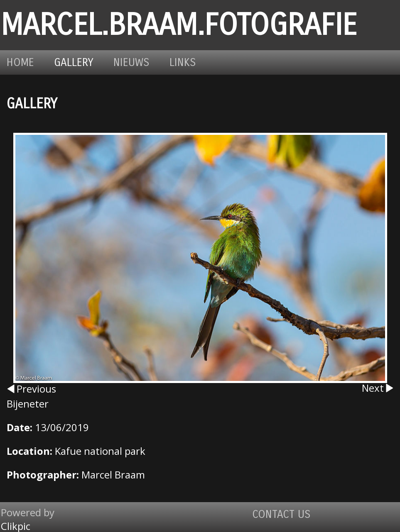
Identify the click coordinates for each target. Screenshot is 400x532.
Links (183, 62)
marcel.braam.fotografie (179, 25)
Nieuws (131, 62)
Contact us (281, 514)
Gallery (74, 62)
